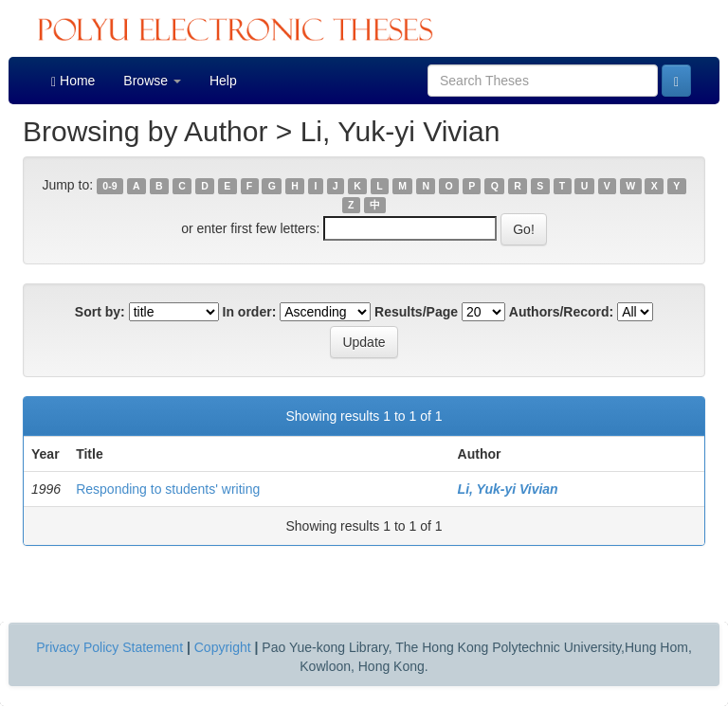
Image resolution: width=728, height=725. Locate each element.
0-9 (109, 186)
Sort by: (100, 312)
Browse (152, 81)
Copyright (223, 647)
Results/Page (416, 312)
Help (223, 81)
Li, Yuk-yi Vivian (508, 489)
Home (73, 81)
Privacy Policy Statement (109, 647)
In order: (250, 312)
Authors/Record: (561, 312)
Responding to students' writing (168, 489)
